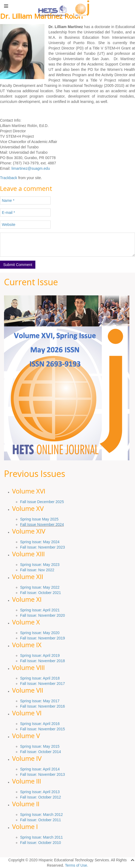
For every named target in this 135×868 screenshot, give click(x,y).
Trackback (9, 178)
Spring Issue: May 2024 (40, 542)
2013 (60, 774)
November (47, 615)
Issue (36, 655)
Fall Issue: (29, 615)
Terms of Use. (77, 865)
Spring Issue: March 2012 (42, 815)
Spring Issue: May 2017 (40, 701)
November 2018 (51, 661)
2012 (56, 797)
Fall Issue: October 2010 (41, 843)
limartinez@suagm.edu (31, 168)
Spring (26, 655)
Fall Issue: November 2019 (42, 638)
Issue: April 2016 (45, 724)
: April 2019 (50, 655)
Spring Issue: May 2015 (40, 746)
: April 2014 (50, 769)
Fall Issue (28, 661)
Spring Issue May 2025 (39, 519)
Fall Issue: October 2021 (41, 593)
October (45, 752)
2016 (60, 706)
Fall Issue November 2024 (42, 524)
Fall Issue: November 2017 (42, 684)
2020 (60, 615)
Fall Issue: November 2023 (42, 547)
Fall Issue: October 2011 (41, 820)
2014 (56, 752)
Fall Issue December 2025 (42, 502)
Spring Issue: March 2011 (42, 837)
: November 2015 (50, 729)
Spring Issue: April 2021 (40, 610)
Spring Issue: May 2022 (40, 587)
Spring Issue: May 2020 (40, 633)
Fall (24, 729)
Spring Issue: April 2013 (40, 792)
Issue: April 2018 (45, 678)
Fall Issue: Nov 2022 (37, 570)
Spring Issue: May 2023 (40, 565)
